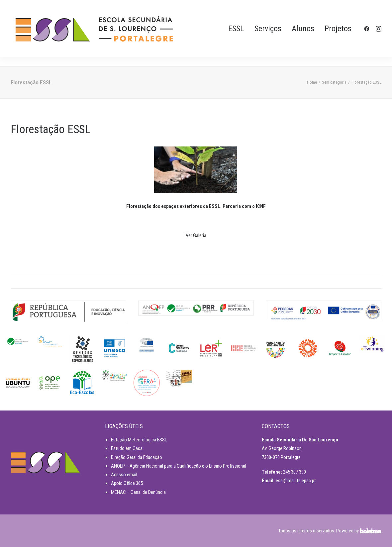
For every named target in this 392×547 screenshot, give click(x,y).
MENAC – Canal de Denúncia (138, 492)
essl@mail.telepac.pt (296, 481)
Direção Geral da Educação (137, 457)
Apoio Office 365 (127, 483)
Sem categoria (334, 82)
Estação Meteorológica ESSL (139, 440)
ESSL (236, 29)
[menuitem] (236, 29)
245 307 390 (294, 472)
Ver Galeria (196, 235)
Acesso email (124, 475)
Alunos (303, 29)
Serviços (268, 29)
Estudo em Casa (127, 448)
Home (312, 82)
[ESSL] (94, 29)
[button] (368, 29)
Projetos (338, 29)
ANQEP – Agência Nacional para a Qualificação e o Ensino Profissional (179, 466)
